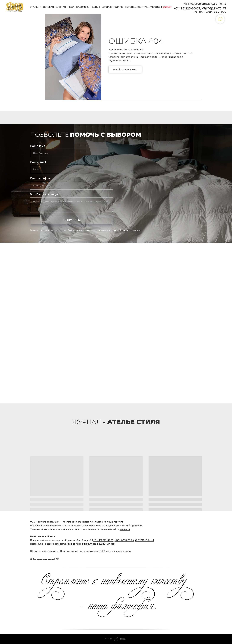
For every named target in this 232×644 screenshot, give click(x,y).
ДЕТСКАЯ (48, 7)
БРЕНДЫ (132, 7)
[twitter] (200, 559)
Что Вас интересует (45, 194)
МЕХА (71, 7)
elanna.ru (125, 529)
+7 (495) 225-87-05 (103, 540)
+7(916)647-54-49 (144, 540)
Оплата (107, 551)
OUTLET (167, 7)
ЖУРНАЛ (199, 12)
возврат (127, 551)
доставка (117, 551)
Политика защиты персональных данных (81, 551)
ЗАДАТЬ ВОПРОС (216, 12)
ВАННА (60, 7)
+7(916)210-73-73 (214, 8)
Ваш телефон (40, 178)
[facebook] (194, 559)
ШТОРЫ (106, 7)
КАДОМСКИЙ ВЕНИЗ (88, 7)
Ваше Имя (38, 146)
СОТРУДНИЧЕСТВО (149, 7)
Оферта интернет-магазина (44, 551)
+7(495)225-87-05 (187, 8)
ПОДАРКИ (119, 7)
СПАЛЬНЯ (35, 7)
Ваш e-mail (38, 162)
